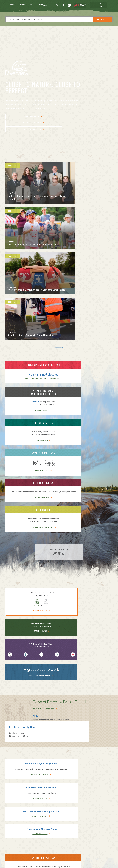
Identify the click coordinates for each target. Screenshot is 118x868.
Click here (50, 228)
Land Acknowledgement (14, 864)
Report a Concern (58, 269)
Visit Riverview (16, 116)
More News (59, 200)
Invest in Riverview (72, 117)
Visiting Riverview (40, 835)
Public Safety (66, 840)
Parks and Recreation (69, 838)
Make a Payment (94, 237)
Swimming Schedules (71, 449)
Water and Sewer (68, 850)
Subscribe (10, 852)
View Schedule (16, 633)
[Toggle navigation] (57, 5)
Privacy (37, 864)
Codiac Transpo (29, 653)
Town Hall (65, 832)
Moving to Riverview (41, 838)
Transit (64, 845)
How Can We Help (58, 237)
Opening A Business (41, 840)
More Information (16, 355)
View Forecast (21, 267)
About (12, 5)
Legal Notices (29, 864)
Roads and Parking (68, 843)
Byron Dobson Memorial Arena (100, 431)
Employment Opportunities (97, 354)
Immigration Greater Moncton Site (96, 529)
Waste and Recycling (69, 848)
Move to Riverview (44, 116)
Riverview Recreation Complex (45, 431)
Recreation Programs (16, 449)
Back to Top (103, 813)
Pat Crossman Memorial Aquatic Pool (73, 432)
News (32, 5)
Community (65, 835)
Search (103, 19)
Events (40, 5)
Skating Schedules (99, 449)
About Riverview (40, 832)
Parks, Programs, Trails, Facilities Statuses (22, 236)
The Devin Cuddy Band (78, 393)
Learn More (21, 493)
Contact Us (75, 5)
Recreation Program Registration (18, 431)
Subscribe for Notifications (94, 269)
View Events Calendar (44, 388)
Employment (38, 845)
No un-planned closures (22, 227)
